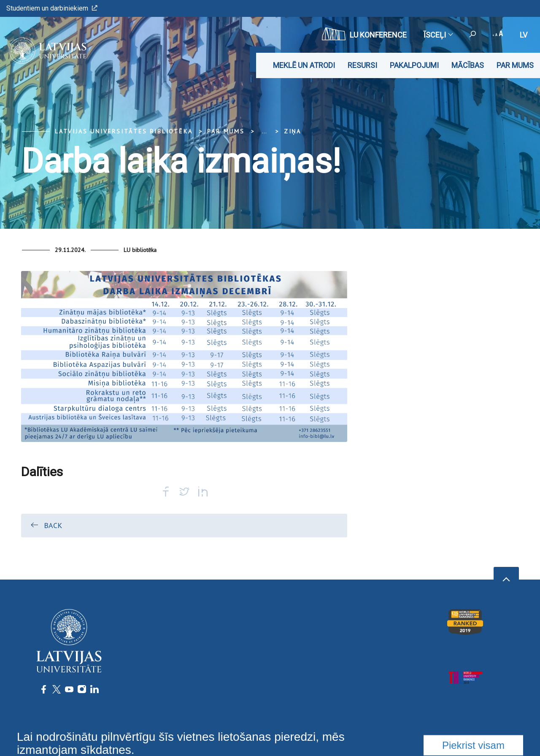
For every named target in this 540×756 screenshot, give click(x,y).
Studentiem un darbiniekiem (52, 8)
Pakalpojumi (414, 65)
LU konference (364, 34)
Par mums (515, 65)
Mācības (468, 65)
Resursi (362, 65)
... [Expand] (264, 131)
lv (524, 35)
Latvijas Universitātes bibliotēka (124, 131)
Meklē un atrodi (304, 65)
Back (46, 525)
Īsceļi (438, 35)
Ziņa (293, 131)
